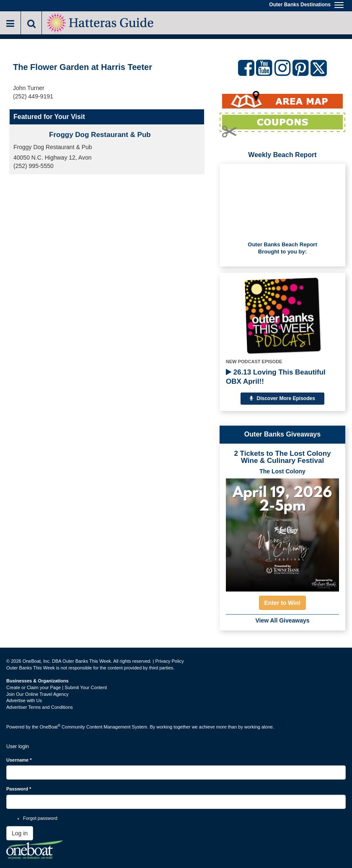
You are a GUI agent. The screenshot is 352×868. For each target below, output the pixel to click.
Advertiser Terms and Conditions (40, 707)
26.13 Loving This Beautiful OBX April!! (276, 377)
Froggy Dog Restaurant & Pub (100, 135)
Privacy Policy (169, 661)
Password (19, 789)
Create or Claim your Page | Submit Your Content (57, 687)
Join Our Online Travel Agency (38, 694)
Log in (20, 833)
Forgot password (40, 818)
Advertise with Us (24, 700)
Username (19, 760)
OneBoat (50, 727)
